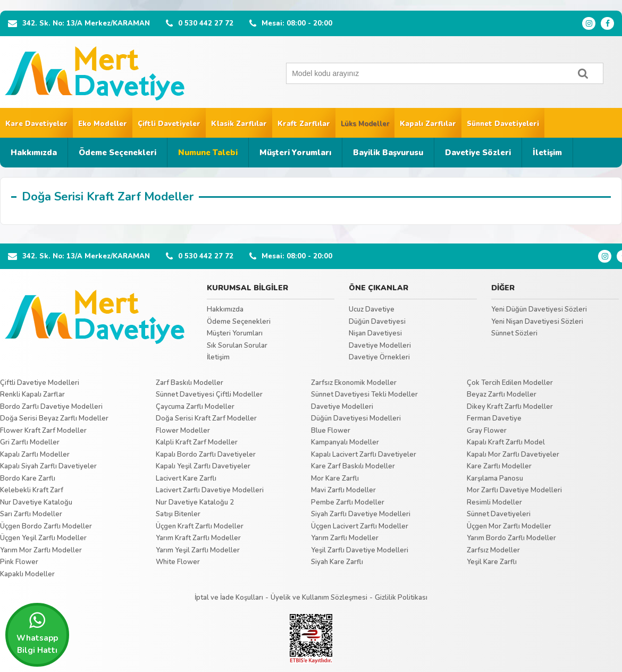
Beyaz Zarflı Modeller (502, 394)
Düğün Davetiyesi (377, 322)
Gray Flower (487, 431)
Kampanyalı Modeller (345, 442)
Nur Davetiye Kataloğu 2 (195, 502)
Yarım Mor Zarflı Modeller (41, 550)
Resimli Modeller (494, 502)
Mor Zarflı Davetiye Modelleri (514, 490)
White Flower (178, 562)
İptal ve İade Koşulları (229, 598)
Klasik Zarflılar (239, 124)
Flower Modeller (183, 431)
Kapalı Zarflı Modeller (35, 455)
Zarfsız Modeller (493, 550)
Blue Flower (331, 431)
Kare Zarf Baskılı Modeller (353, 466)
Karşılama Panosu (495, 478)
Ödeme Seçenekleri (117, 153)
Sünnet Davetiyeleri (503, 124)
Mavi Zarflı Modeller (343, 490)
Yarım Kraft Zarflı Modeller (198, 538)
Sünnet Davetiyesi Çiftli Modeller (209, 394)
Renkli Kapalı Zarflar (32, 394)
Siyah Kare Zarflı (337, 562)
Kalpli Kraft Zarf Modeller (197, 442)
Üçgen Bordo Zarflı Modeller (46, 526)
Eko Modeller (103, 124)
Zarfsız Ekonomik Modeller (354, 383)
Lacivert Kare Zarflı (186, 478)
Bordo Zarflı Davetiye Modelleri (51, 407)
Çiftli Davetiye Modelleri (40, 383)
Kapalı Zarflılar (428, 124)
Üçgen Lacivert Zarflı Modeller (360, 526)
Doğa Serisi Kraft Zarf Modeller (206, 418)
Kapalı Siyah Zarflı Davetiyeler (48, 466)
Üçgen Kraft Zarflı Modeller (200, 526)
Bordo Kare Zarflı (28, 478)
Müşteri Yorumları (295, 153)
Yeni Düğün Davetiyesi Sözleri (539, 309)
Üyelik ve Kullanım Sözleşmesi (319, 598)
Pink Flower (19, 562)
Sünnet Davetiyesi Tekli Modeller (364, 394)
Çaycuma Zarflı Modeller (195, 407)
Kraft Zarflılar (304, 124)
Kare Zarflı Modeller (499, 466)
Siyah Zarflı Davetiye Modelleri (361, 514)
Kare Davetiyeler (36, 124)
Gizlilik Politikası (401, 598)
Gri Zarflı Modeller (30, 442)
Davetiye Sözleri (478, 153)
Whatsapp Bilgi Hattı (37, 633)
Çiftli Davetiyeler (169, 124)
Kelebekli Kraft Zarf (32, 490)
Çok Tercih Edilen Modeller (510, 383)
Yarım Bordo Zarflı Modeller (511, 538)
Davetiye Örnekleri (379, 357)
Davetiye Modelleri (380, 346)
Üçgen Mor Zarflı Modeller (509, 526)
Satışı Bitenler (178, 514)
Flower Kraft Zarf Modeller (43, 431)
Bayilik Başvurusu (388, 153)
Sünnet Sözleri (514, 333)
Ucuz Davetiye (372, 309)
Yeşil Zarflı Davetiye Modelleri (360, 550)
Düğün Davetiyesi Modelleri (356, 418)
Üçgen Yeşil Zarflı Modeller (43, 538)
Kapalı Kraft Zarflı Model (506, 442)
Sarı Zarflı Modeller (31, 514)
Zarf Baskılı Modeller (190, 383)
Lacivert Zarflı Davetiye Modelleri (210, 490)
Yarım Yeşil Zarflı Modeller (198, 550)
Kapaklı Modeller (27, 574)
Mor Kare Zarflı (335, 478)
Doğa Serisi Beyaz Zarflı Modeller (54, 418)
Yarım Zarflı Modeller (345, 538)
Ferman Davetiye (494, 418)
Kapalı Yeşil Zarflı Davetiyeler (203, 466)
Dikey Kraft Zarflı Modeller (510, 407)
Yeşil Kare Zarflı (492, 562)
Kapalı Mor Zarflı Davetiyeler (513, 455)
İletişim (547, 153)
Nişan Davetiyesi (375, 333)
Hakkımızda (34, 153)
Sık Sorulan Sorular (237, 346)
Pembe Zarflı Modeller (348, 502)
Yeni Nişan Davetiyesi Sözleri (537, 322)
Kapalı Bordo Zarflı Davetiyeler (206, 455)
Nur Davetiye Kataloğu (36, 502)
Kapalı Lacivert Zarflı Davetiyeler (364, 455)
